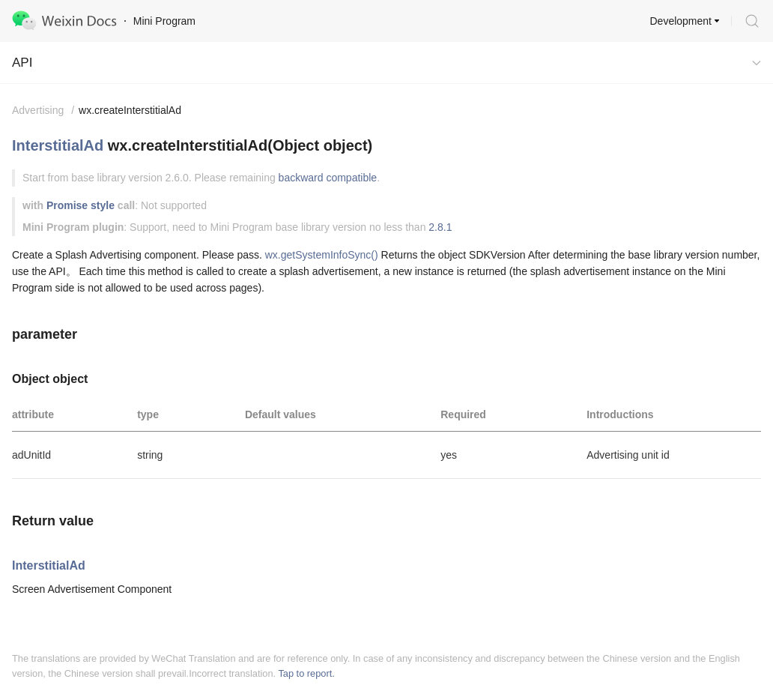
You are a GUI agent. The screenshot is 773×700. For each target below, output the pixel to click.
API (22, 63)
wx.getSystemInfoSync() (322, 255)
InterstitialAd (58, 145)
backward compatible (328, 178)
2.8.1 (440, 227)
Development (681, 21)
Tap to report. (306, 673)
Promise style (81, 205)
